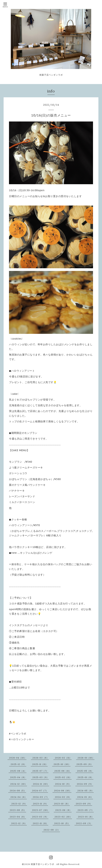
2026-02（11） (63, 758)
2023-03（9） (40, 817)
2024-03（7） (41, 797)
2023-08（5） (18, 810)
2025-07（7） (40, 771)
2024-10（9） (63, 784)
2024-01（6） (85, 797)
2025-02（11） (63, 777)
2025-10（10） (62, 764)
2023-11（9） (40, 804)
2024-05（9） (86, 790)
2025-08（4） (18, 771)
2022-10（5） (62, 823)
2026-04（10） (18, 758)
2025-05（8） (85, 771)
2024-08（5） (18, 790)
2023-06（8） (63, 810)
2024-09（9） (85, 784)
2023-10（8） (62, 804)
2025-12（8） (18, 764)
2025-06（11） (63, 771)
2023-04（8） (18, 817)
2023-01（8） (86, 817)
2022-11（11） (40, 823)
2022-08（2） (52, 830)
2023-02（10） (63, 817)
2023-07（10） (41, 810)
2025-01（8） (85, 777)
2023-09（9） (84, 804)
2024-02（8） (63, 797)
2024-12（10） (19, 784)
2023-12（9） (19, 804)
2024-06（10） (63, 790)
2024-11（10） (41, 784)
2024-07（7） (40, 790)
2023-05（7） (86, 810)
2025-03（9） (41, 777)
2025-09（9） (85, 764)
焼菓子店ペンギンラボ (43, 864)
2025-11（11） (40, 764)
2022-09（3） (84, 823)
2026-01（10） (86, 758)
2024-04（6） (19, 797)
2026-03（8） (41, 758)
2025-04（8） (18, 777)
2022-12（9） (19, 823)
